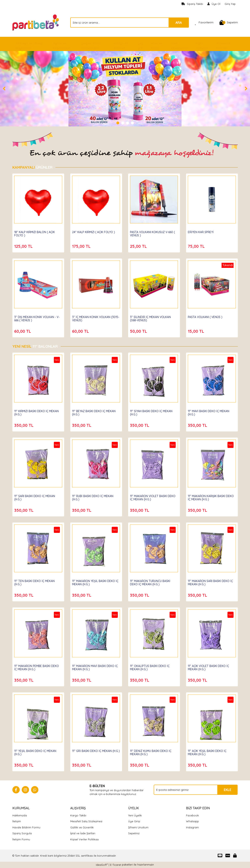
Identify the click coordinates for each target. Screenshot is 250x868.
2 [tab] (123, 123)
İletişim (17, 821)
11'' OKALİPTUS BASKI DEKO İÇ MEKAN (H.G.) (151, 667)
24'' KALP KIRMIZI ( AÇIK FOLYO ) (95, 231)
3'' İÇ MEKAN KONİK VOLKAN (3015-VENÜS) (92, 318)
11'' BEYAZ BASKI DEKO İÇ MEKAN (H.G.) (95, 412)
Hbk (18, 406)
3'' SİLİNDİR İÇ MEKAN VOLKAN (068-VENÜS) (152, 318)
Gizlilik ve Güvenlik (82, 827)
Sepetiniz (134, 833)
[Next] (246, 89)
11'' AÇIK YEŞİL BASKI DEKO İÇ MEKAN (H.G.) (208, 752)
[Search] (130, 23)
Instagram (192, 827)
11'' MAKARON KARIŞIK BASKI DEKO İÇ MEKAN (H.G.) (208, 497)
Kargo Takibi (78, 815)
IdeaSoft (102, 865)
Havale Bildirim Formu (26, 827)
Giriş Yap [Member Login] (230, 4)
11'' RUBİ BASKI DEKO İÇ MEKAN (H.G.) (94, 497)
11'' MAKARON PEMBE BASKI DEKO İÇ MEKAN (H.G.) (38, 667)
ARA (179, 23)
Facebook (192, 815)
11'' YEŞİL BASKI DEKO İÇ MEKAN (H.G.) (36, 752)
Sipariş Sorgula (22, 833)
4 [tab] (132, 123)
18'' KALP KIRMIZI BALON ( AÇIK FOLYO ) (36, 233)
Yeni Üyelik (135, 815)
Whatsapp (192, 821)
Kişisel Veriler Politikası (84, 839)
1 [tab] (118, 123)
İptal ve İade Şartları (83, 833)
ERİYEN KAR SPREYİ (202, 231)
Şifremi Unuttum (138, 827)
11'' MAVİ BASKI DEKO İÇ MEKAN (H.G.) (210, 412)
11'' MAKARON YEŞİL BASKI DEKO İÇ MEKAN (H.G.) (95, 582)
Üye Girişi (134, 821)
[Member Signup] (214, 4)
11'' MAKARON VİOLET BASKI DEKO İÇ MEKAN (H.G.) (154, 497)
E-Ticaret (116, 865)
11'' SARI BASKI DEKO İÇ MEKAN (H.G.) (36, 497)
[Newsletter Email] (196, 790)
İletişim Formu (21, 839)
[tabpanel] (125, 89)
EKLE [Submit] (228, 790)
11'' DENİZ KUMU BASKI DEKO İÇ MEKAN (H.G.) (152, 752)
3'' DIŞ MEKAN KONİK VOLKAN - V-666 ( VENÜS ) (38, 318)
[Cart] (229, 23)
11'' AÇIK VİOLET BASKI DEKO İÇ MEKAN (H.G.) (210, 667)
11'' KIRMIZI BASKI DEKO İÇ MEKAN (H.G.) (38, 412)
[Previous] (4, 89)
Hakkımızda (20, 815)
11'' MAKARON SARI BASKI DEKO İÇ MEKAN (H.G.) (212, 582)
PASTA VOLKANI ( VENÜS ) (206, 316)
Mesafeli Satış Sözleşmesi (86, 821)
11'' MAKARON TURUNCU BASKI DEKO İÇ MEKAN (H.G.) (151, 582)
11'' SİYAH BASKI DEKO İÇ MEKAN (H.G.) (152, 412)
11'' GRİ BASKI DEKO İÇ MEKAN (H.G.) (93, 752)
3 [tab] (128, 123)
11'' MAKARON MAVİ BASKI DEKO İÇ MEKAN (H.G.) (96, 667)
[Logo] (36, 22)
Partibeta (22, 227)
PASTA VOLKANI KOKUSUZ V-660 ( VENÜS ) (154, 233)
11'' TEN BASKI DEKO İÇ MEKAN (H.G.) (36, 582)
